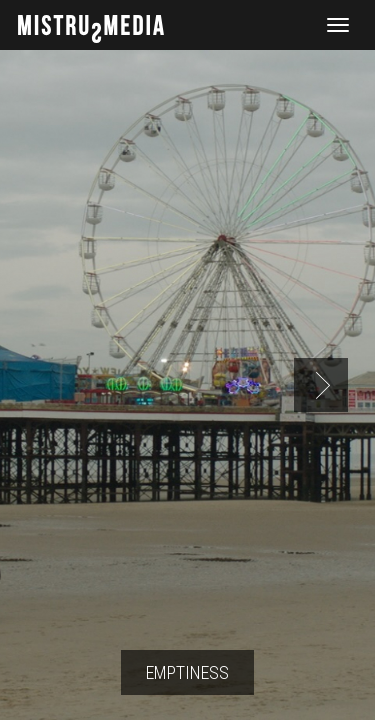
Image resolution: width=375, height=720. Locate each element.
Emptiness (187, 672)
